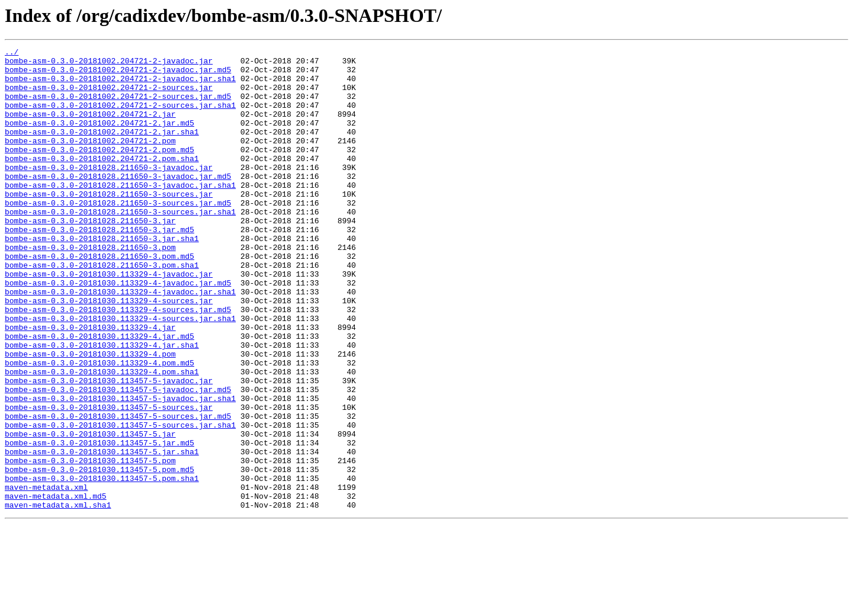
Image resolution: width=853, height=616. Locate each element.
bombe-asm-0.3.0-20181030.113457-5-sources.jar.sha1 (120, 501)
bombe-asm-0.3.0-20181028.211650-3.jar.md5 (100, 267)
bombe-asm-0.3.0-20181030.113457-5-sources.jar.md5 (118, 490)
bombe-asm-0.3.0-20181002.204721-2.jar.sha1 (102, 149)
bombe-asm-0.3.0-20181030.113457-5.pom (90, 544)
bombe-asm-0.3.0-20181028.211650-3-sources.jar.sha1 (120, 245)
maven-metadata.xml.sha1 (58, 597)
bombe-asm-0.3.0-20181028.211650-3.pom (90, 288)
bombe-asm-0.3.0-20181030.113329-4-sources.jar (109, 352)
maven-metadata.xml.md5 (56, 586)
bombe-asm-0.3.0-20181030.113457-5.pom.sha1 (102, 565)
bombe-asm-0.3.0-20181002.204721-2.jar (90, 128)
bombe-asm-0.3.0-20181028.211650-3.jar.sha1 (102, 277)
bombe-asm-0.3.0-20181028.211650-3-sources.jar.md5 (118, 235)
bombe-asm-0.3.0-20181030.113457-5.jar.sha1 (102, 533)
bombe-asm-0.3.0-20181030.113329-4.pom (90, 416)
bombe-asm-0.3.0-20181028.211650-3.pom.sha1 (102, 309)
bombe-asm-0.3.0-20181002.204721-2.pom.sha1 (102, 181)
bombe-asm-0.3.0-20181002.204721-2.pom (90, 160)
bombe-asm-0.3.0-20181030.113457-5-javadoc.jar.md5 (118, 458)
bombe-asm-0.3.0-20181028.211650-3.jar (90, 256)
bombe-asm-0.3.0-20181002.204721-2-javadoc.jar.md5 (118, 75)
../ (12, 53)
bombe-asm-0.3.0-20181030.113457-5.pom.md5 (100, 554)
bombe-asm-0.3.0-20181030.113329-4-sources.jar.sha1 (120, 373)
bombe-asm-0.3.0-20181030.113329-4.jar (90, 384)
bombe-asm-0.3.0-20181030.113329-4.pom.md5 (100, 426)
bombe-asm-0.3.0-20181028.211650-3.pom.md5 (100, 299)
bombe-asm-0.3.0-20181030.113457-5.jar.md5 (100, 522)
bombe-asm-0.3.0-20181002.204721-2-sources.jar (109, 96)
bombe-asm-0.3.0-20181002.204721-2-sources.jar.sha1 (120, 117)
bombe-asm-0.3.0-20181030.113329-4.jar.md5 (100, 394)
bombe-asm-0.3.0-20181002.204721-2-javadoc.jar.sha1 (120, 85)
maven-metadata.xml (46, 576)
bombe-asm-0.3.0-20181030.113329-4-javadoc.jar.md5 (118, 331)
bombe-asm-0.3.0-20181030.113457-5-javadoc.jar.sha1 (120, 469)
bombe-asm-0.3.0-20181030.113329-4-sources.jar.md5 (118, 362)
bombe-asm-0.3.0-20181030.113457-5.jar (90, 512)
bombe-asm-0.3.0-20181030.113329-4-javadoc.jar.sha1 (120, 341)
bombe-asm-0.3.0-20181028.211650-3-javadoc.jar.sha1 (120, 213)
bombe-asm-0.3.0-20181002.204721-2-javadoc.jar (109, 64)
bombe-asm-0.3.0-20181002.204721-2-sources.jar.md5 (118, 107)
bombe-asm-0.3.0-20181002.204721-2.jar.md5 (100, 139)
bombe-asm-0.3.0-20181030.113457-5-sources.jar (109, 480)
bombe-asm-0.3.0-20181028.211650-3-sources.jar (109, 224)
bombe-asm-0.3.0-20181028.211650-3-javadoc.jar (109, 192)
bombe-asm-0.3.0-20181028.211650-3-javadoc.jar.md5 (118, 203)
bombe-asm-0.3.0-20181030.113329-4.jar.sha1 (102, 405)
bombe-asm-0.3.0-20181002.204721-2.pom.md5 (100, 171)
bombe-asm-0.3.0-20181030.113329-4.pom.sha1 (102, 437)
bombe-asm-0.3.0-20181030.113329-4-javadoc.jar (109, 320)
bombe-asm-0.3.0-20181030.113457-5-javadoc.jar (109, 448)
